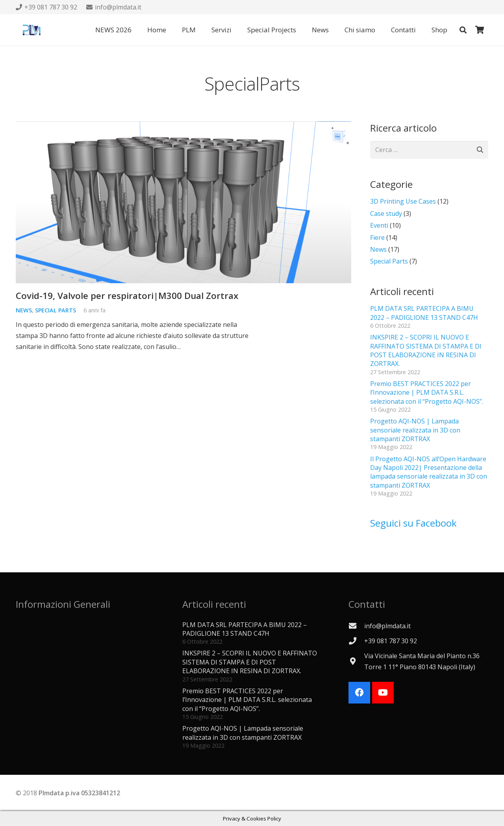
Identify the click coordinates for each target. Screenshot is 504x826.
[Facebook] (359, 693)
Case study (386, 213)
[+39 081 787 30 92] (356, 641)
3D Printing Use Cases (403, 201)
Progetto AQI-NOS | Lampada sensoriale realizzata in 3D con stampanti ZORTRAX (415, 430)
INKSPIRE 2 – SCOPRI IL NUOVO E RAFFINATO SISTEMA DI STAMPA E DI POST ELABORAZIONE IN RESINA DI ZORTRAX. (426, 350)
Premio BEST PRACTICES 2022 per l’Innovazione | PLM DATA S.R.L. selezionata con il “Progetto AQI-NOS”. (427, 393)
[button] (463, 30)
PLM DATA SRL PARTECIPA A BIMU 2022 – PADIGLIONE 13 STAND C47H (424, 313)
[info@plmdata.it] (356, 626)
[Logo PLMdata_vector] (31, 30)
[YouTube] (383, 693)
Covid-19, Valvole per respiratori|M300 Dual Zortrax (127, 296)
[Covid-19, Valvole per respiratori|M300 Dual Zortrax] (183, 202)
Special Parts (56, 311)
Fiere (377, 238)
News (24, 311)
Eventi (379, 225)
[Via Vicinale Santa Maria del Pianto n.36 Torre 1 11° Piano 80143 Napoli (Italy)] (356, 661)
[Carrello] (480, 30)
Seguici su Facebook (413, 523)
